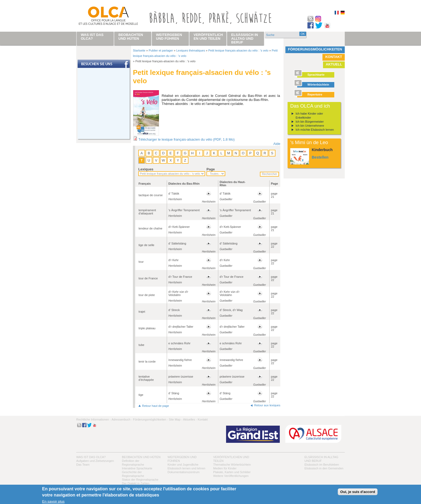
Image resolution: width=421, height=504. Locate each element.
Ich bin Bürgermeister (310, 122)
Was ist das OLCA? (91, 457)
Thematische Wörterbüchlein (232, 465)
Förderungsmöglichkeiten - (150, 419)
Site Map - (176, 419)
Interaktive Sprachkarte (137, 468)
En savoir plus (53, 501)
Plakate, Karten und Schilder (232, 472)
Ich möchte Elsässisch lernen (315, 130)
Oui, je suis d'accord (358, 492)
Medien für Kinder (225, 468)
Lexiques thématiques (190, 50)
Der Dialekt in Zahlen (136, 483)
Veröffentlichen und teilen (208, 37)
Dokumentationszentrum (184, 472)
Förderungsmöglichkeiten (315, 49)
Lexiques (146, 169)
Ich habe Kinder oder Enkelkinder (309, 116)
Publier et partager (161, 50)
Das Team (83, 465)
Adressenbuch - (122, 419)
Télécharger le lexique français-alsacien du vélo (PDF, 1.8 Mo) (186, 139)
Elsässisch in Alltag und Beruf (245, 39)
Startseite (139, 50)
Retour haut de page (155, 406)
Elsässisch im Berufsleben (322, 465)
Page (211, 169)
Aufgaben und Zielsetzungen (95, 461)
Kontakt (334, 57)
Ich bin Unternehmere (310, 126)
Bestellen (320, 157)
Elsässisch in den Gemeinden (324, 468)
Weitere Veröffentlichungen (231, 476)
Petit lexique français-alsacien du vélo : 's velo (238, 50)
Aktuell (334, 64)
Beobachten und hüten (141, 457)
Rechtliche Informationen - (93, 419)
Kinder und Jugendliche (183, 465)
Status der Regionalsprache (140, 480)
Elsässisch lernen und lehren (186, 468)
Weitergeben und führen (169, 37)
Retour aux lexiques (267, 405)
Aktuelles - (190, 419)
